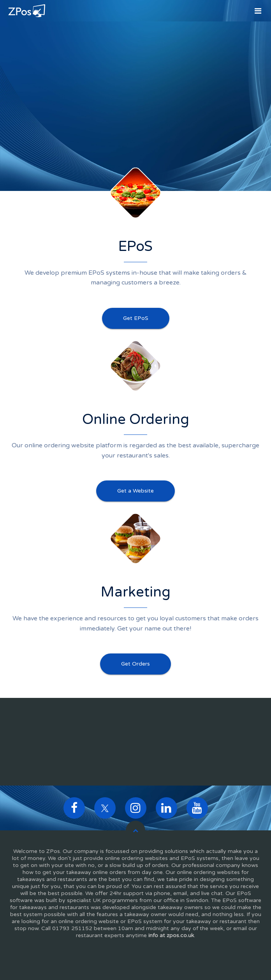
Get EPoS (136, 318)
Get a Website (135, 491)
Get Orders (135, 664)
